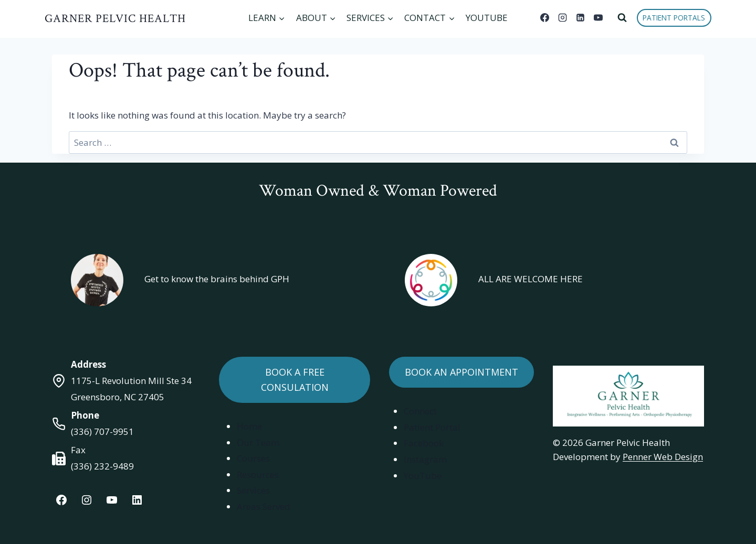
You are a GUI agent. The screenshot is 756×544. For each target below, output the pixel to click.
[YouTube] (598, 18)
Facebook (424, 443)
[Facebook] (545, 18)
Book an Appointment (461, 372)
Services (253, 490)
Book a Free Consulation (295, 380)
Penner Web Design (663, 457)
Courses (253, 458)
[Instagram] (563, 18)
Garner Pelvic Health (115, 19)
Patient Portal (432, 427)
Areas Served (264, 506)
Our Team (258, 442)
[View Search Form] (622, 18)
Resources (258, 474)
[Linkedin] (581, 18)
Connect (420, 411)
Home (249, 426)
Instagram (425, 459)
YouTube (487, 18)
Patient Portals (674, 18)
